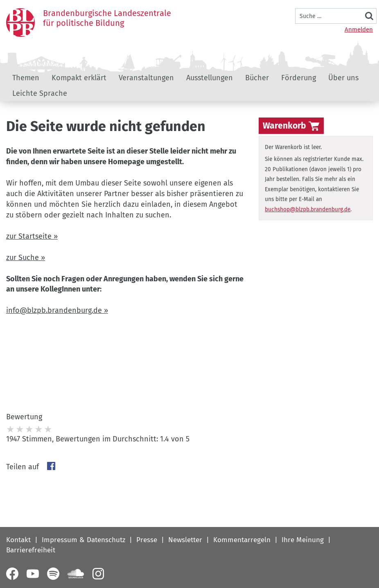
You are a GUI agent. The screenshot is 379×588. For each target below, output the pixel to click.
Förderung (299, 78)
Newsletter (185, 540)
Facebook (51, 466)
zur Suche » (26, 258)
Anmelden (359, 29)
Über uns (343, 78)
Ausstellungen (210, 78)
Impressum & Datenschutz (83, 540)
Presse (147, 540)
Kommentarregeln (242, 540)
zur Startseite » (32, 236)
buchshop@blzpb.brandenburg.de (308, 209)
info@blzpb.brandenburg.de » (57, 310)
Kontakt (18, 540)
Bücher (257, 78)
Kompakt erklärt (79, 78)
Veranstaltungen (146, 78)
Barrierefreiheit (31, 550)
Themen (26, 78)
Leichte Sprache (40, 93)
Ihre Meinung (303, 540)
